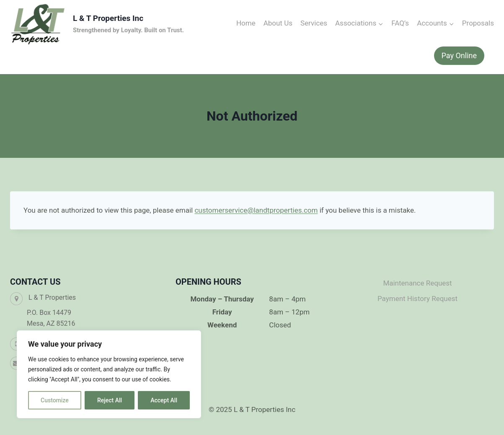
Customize (55, 400)
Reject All (110, 400)
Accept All (164, 400)
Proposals (478, 23)
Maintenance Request (417, 283)
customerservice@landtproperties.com (256, 210)
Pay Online (459, 55)
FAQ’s (400, 23)
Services (314, 23)
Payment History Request (417, 299)
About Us (278, 23)
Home (246, 23)
